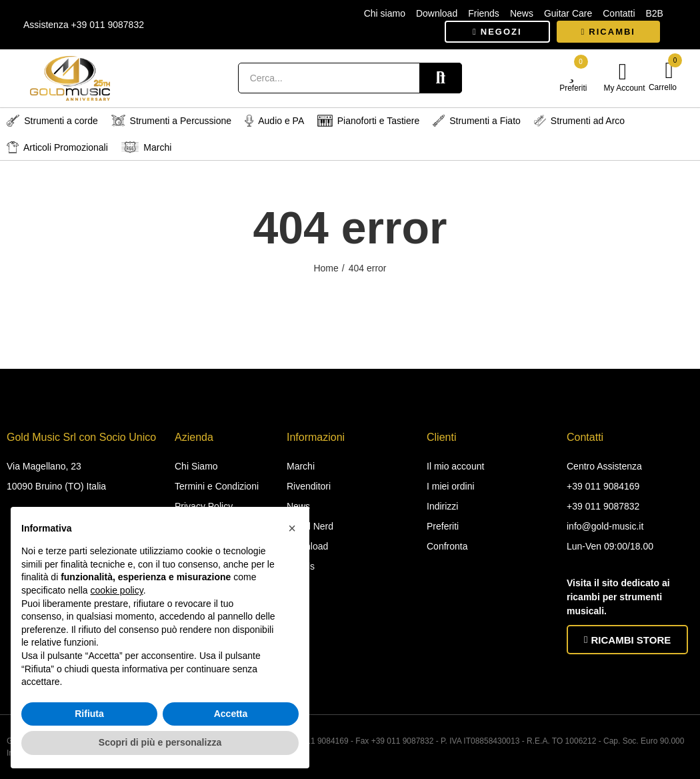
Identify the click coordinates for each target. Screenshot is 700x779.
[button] (497, 32)
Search (441, 78)
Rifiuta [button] (89, 714)
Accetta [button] (231, 714)
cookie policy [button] (117, 590)
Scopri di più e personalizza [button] (160, 742)
